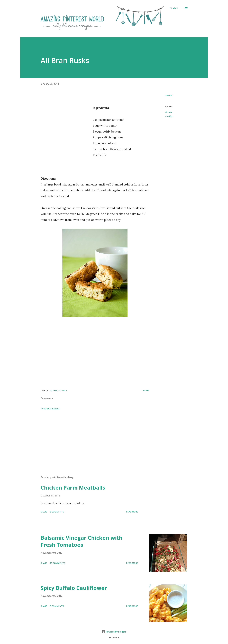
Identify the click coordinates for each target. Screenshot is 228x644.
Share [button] (169, 95)
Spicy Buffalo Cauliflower (74, 588)
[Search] (174, 8)
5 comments (57, 606)
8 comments (57, 512)
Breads (169, 112)
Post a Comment (50, 408)
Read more (132, 512)
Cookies (169, 116)
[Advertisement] (65, 132)
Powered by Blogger (114, 632)
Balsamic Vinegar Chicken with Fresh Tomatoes (82, 541)
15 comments (57, 563)
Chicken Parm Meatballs (73, 488)
